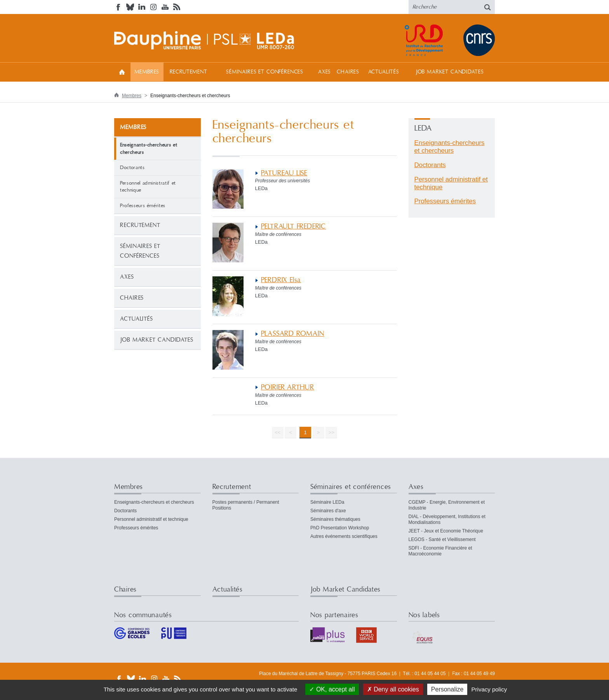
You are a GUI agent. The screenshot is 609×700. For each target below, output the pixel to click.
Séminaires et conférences (265, 72)
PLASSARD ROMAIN (293, 334)
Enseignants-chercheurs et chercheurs (450, 147)
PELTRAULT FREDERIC (294, 226)
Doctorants (132, 168)
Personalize (447, 689)
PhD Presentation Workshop (340, 528)
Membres (147, 72)
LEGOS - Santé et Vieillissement (442, 539)
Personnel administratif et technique (148, 187)
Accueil (122, 72)
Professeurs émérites (143, 206)
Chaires (348, 72)
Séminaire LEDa (327, 502)
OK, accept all (332, 689)
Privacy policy (489, 689)
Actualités (384, 72)
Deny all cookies (393, 689)
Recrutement (189, 72)
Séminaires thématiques (335, 519)
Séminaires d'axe (328, 511)
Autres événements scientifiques (344, 536)
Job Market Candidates (450, 72)
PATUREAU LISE (284, 173)
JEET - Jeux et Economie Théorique (446, 531)
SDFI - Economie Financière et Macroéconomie (440, 551)
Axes (325, 72)
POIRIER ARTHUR (288, 387)
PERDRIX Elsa (281, 280)
